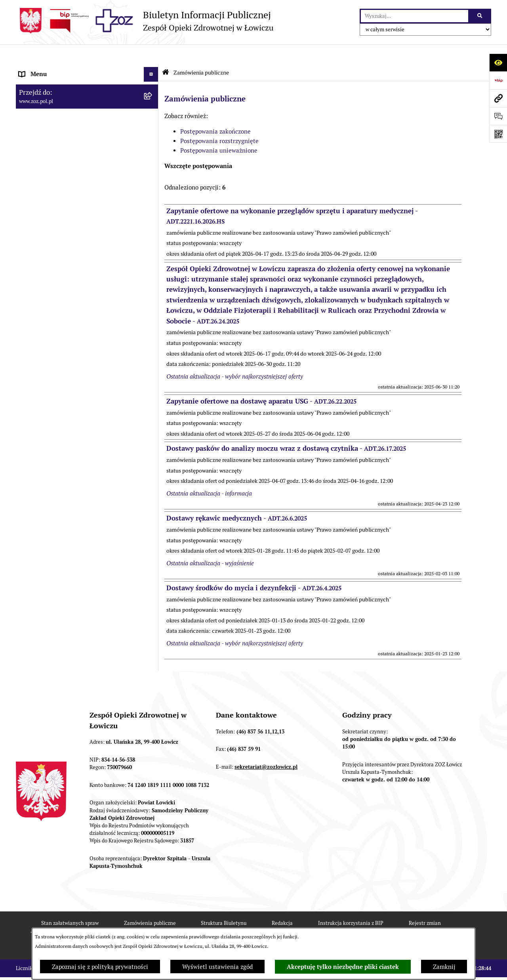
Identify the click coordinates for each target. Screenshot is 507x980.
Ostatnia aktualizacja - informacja (209, 474)
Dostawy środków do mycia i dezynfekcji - (254, 568)
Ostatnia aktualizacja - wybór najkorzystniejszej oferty (235, 357)
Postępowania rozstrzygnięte (219, 121)
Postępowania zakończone (215, 112)
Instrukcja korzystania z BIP (351, 903)
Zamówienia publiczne (201, 53)
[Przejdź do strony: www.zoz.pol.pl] (498, 98)
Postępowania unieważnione (219, 131)
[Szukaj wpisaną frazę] (480, 16)
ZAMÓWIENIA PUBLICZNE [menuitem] (55, 224)
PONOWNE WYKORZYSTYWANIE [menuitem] (64, 203)
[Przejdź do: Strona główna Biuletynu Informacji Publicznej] (166, 53)
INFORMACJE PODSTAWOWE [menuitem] (58, 69)
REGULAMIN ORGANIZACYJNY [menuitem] (61, 99)
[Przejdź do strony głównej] (145, 21)
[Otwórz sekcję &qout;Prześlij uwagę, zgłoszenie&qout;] (498, 116)
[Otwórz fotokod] (498, 134)
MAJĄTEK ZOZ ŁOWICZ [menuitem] (51, 158)
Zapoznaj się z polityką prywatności (100, 967)
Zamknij (444, 967)
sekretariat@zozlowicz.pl (266, 747)
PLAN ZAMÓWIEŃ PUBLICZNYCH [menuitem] (64, 239)
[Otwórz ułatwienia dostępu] (498, 62)
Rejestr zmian (425, 903)
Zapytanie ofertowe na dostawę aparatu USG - (261, 381)
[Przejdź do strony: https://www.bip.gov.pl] (498, 80)
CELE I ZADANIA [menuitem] (42, 143)
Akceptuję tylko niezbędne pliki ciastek (343, 967)
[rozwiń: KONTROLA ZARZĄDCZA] (153, 173)
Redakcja (282, 903)
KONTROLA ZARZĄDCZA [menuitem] (53, 173)
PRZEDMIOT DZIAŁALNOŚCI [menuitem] (58, 129)
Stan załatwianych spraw (70, 903)
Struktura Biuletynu (224, 903)
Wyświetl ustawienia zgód (217, 967)
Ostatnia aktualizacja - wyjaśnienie (210, 543)
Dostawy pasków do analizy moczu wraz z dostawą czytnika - (286, 429)
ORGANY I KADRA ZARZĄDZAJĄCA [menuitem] (67, 114)
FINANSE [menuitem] (31, 188)
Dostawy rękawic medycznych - (237, 498)
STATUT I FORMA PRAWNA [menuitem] (56, 84)
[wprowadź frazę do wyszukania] (415, 16)
